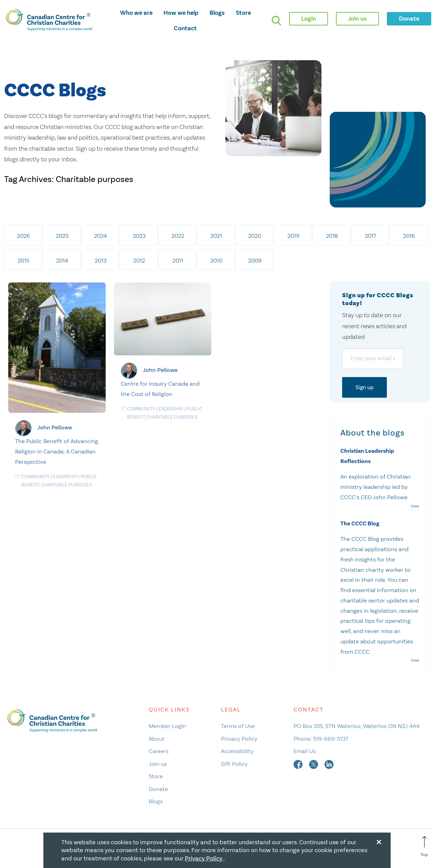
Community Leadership (49, 477)
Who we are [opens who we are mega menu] (136, 13)
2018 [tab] (332, 236)
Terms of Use (238, 726)
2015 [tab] (23, 260)
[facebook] (299, 764)
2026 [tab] (23, 236)
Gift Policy (234, 764)
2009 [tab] (255, 260)
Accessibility (237, 751)
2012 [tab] (139, 260)
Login (309, 19)
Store (243, 13)
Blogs (217, 13)
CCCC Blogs (55, 91)
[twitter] (314, 764)
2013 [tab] (100, 260)
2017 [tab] (371, 236)
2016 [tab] (409, 236)
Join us (158, 764)
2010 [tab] (216, 260)
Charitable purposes (66, 485)
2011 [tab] (178, 260)
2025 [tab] (62, 236)
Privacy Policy (239, 739)
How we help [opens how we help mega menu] (181, 13)
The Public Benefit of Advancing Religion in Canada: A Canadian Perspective (57, 451)
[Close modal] (379, 841)
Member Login (167, 726)
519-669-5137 (331, 739)
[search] (276, 21)
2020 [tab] (255, 236)
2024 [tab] (100, 236)
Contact (185, 28)
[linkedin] (329, 764)
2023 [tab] (139, 236)
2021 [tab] (216, 236)
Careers (159, 751)
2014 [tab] (62, 260)
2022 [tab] (178, 236)
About (157, 739)
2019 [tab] (293, 236)
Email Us (305, 751)
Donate (158, 789)
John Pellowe (55, 427)
